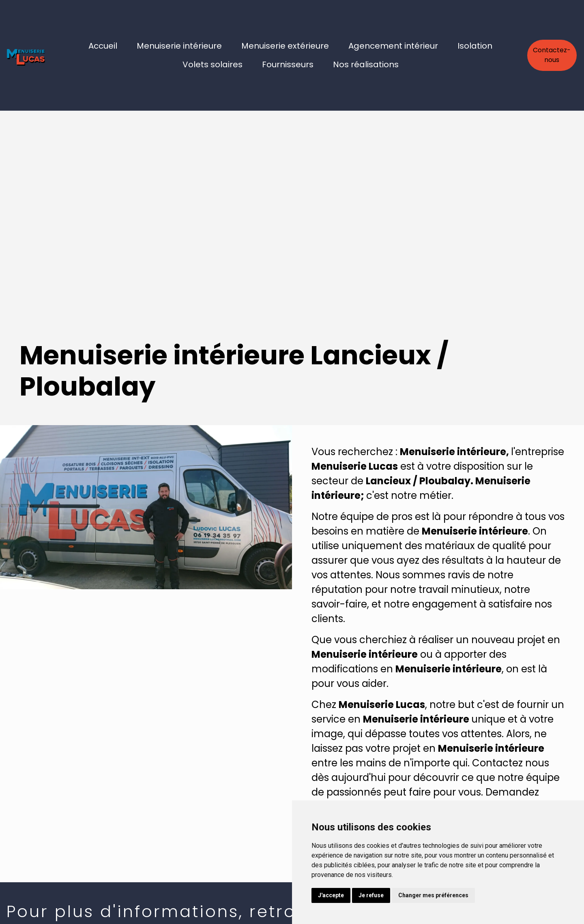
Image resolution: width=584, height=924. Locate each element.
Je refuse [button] (371, 895)
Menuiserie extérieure (285, 46)
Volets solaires (213, 64)
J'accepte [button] (331, 895)
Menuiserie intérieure (179, 46)
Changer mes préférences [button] (433, 895)
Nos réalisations (366, 64)
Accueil (103, 46)
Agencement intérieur (393, 46)
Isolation (475, 46)
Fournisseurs (288, 64)
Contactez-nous (552, 55)
